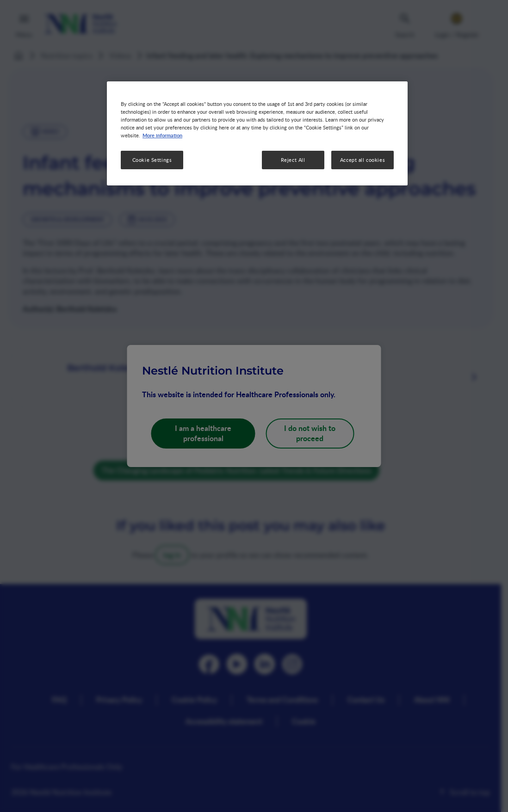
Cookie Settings (152, 160)
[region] (257, 133)
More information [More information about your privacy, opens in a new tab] (162, 135)
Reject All (293, 160)
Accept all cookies (362, 160)
